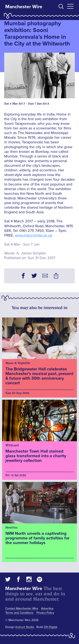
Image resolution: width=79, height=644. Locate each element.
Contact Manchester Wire (22, 608)
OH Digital (50, 627)
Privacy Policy (45, 613)
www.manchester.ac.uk (33, 235)
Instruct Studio (25, 627)
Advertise (47, 608)
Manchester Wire (24, 7)
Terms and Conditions (19, 613)
